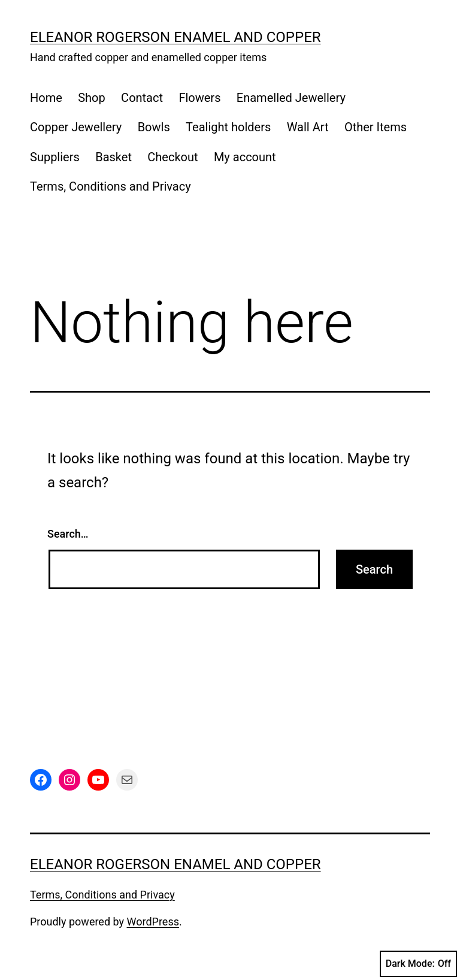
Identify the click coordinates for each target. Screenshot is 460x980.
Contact (142, 98)
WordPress (153, 922)
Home (46, 98)
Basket (114, 157)
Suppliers (55, 157)
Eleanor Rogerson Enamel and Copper (175, 37)
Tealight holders (228, 127)
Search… (68, 534)
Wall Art (308, 127)
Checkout (172, 157)
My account (245, 157)
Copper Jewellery (76, 127)
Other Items (376, 127)
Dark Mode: (418, 964)
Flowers (199, 98)
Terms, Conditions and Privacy (111, 186)
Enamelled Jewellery (291, 98)
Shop (92, 98)
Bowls (154, 127)
